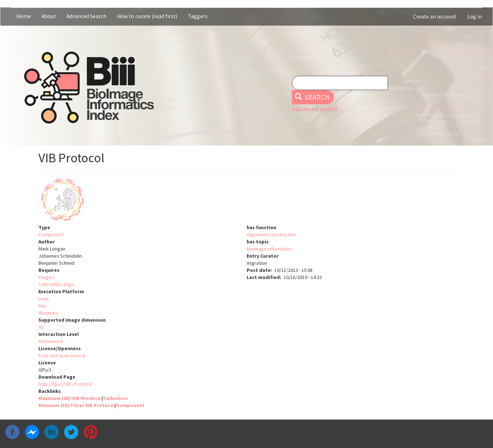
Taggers (198, 16)
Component (51, 234)
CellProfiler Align (56, 284)
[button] (247, 200)
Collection (116, 398)
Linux (44, 299)
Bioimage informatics (269, 249)
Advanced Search (86, 16)
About (49, 16)
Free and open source (62, 355)
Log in (474, 17)
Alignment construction (271, 234)
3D (41, 327)
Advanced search (314, 109)
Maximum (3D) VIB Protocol (70, 398)
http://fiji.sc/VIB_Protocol (65, 384)
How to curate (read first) (147, 16)
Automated (50, 341)
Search (312, 97)
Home (24, 16)
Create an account (435, 17)
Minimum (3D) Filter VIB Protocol (77, 405)
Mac (43, 306)
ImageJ (46, 277)
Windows (48, 313)
